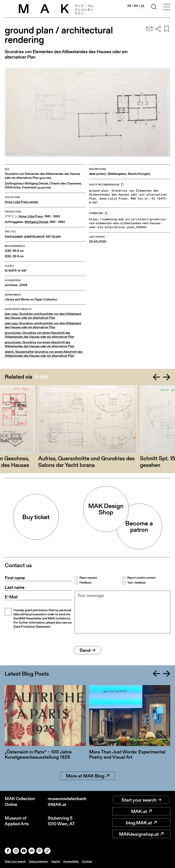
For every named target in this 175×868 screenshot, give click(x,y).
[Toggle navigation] (167, 7)
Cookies (87, 861)
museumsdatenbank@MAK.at (67, 801)
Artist (41, 377)
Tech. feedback (136, 583)
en (136, 6)
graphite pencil (34, 236)
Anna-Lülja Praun (31, 216)
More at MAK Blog (88, 776)
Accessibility (71, 861)
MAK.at (141, 811)
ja (142, 6)
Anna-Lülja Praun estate (21, 202)
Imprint (56, 861)
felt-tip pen (53, 236)
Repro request (88, 578)
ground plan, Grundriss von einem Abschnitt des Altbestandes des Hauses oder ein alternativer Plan (39, 335)
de (129, 6)
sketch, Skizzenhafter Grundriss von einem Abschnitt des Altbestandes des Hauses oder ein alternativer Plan (44, 354)
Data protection (39, 861)
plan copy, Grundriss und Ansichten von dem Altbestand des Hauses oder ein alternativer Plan (43, 316)
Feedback (85, 583)
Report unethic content (141, 578)
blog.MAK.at (141, 823)
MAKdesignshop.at (141, 834)
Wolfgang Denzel (36, 222)
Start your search (141, 800)
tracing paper (14, 236)
